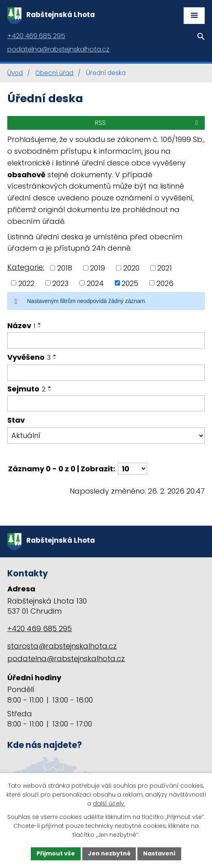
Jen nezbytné (109, 853)
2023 (60, 283)
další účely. (109, 804)
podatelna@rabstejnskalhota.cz (66, 659)
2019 (97, 268)
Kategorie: (26, 267)
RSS (148, 123)
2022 (26, 283)
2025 (130, 283)
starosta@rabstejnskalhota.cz (62, 646)
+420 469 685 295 (40, 628)
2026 (165, 283)
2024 (95, 283)
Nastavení (160, 853)
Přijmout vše (56, 853)
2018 (65, 268)
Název (21, 325)
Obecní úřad (54, 73)
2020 (131, 268)
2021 (165, 268)
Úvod (15, 73)
